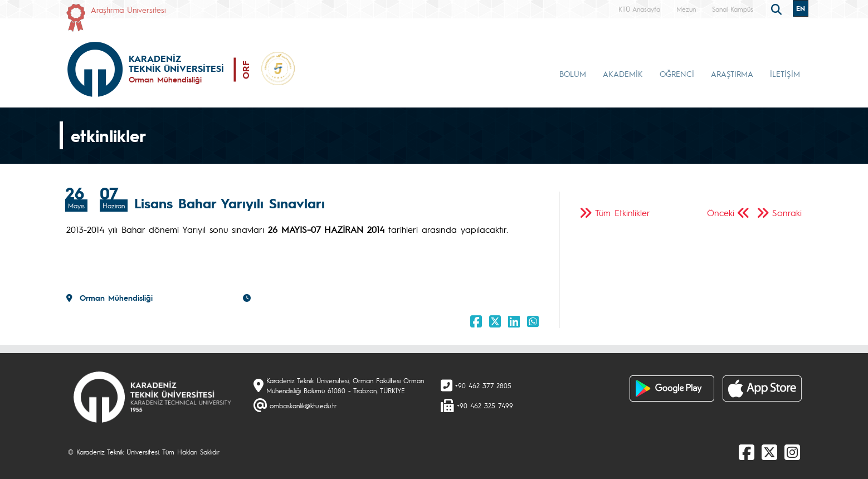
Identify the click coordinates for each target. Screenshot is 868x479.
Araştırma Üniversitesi (128, 9)
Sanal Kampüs (733, 9)
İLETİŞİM (785, 74)
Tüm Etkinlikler (623, 212)
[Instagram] (792, 452)
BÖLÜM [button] (573, 74)
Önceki (721, 212)
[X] (769, 452)
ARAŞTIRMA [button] (732, 74)
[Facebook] (747, 452)
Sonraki (787, 212)
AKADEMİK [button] (623, 74)
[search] (778, 8)
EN (801, 8)
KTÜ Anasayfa (639, 9)
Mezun (686, 9)
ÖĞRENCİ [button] (677, 74)
